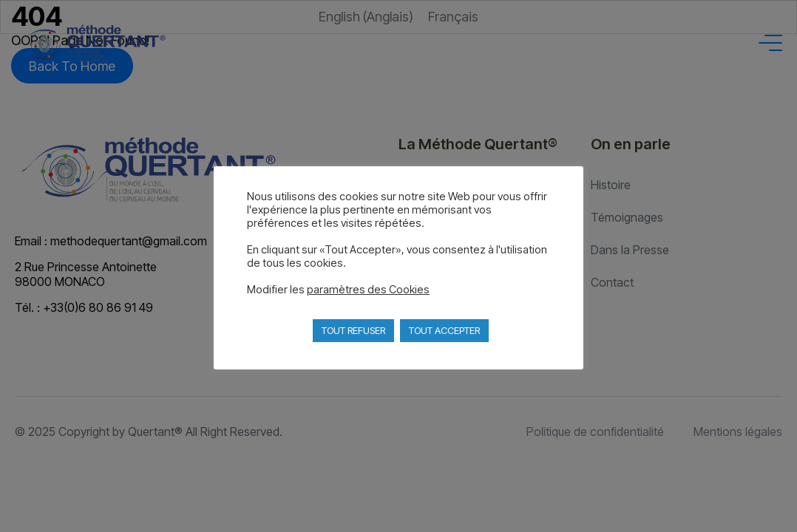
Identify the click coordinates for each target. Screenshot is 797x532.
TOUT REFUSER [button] (353, 330)
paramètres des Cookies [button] (368, 290)
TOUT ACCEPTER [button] (444, 330)
